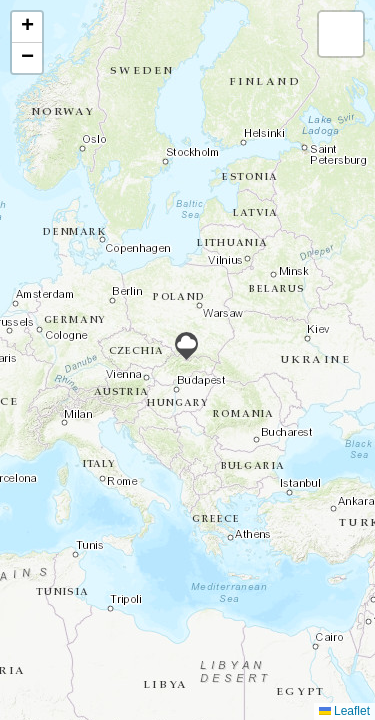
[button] (186, 346)
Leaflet (344, 711)
